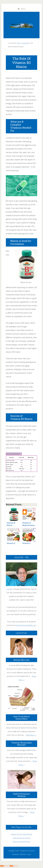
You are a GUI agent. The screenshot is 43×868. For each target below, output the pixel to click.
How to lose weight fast (21, 841)
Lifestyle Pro (24, 851)
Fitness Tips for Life (22, 26)
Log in (29, 854)
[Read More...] (31, 735)
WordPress (23, 854)
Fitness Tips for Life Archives (21, 834)
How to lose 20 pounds (21, 838)
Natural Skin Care (21, 660)
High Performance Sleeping (21, 795)
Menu (23, 9)
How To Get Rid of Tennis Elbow (21, 718)
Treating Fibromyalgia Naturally (21, 744)
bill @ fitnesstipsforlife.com (26, 625)
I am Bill (9, 589)
